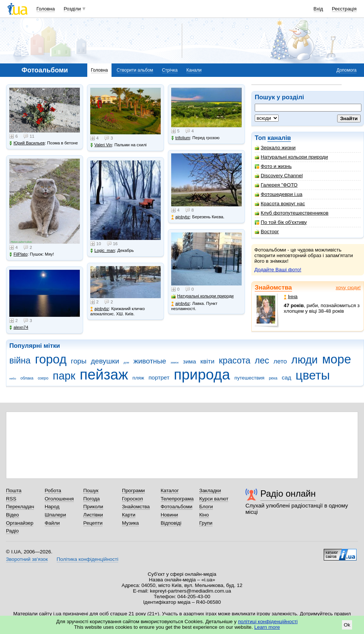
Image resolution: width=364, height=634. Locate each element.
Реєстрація (344, 9)
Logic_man (103, 251)
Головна (46, 9)
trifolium (181, 138)
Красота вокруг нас (280, 204)
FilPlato (18, 254)
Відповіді (171, 523)
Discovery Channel (279, 176)
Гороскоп (132, 499)
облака (27, 378)
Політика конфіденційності (87, 559)
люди (305, 360)
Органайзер (20, 523)
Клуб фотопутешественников (292, 213)
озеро (43, 378)
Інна (291, 296)
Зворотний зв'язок (27, 559)
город (51, 359)
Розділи (72, 9)
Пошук (91, 491)
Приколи (93, 507)
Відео (12, 515)
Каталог (170, 491)
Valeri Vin (101, 145)
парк (64, 376)
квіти (207, 361)
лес (262, 360)
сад (287, 377)
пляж (138, 378)
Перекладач (20, 507)
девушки (105, 361)
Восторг (267, 232)
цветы (313, 375)
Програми (133, 491)
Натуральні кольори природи (291, 157)
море (337, 359)
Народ (52, 507)
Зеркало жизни (275, 148)
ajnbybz (100, 309)
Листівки (93, 515)
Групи (206, 523)
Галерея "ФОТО (276, 185)
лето (280, 361)
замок (175, 363)
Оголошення (59, 499)
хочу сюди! (348, 288)
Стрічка (170, 70)
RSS (11, 499)
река (273, 378)
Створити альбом (135, 70)
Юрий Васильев (27, 143)
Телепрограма (177, 499)
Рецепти (93, 523)
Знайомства (273, 288)
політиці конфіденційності (268, 621)
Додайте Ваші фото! (278, 270)
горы (79, 361)
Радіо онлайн (288, 494)
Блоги (206, 507)
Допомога (346, 70)
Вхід (318, 9)
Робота (53, 491)
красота (235, 360)
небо (13, 379)
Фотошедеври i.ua (279, 194)
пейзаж (104, 374)
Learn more (267, 627)
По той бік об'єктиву (281, 222)
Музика (130, 523)
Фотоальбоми (177, 507)
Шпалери (55, 515)
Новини (170, 515)
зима (190, 361)
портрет (159, 377)
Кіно (204, 515)
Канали (194, 70)
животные (150, 361)
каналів (279, 138)
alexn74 (19, 327)
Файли (52, 523)
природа (202, 374)
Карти (129, 515)
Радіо (12, 531)
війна (20, 360)
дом (126, 363)
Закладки (210, 491)
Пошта (14, 491)
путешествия (250, 378)
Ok (347, 625)
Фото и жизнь (273, 166)
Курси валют (214, 499)
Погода (91, 499)
